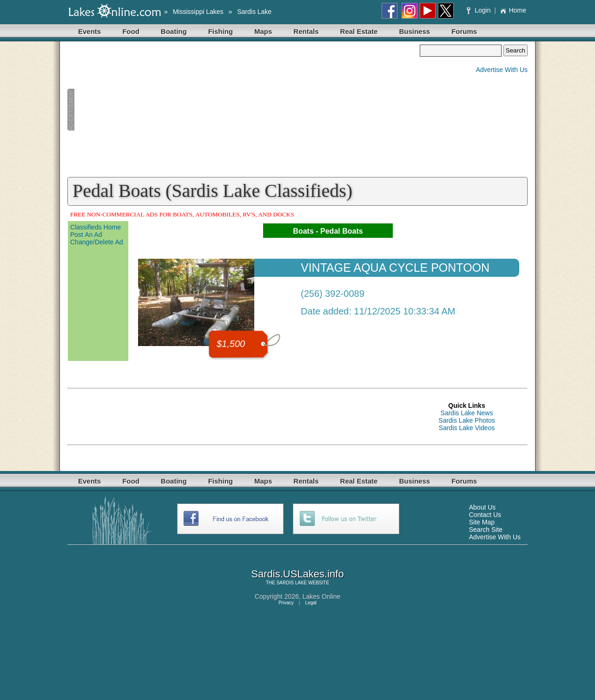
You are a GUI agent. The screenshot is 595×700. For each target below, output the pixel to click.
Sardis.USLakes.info (297, 574)
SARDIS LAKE (292, 583)
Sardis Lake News (467, 413)
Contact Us (485, 515)
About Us (483, 507)
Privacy (286, 603)
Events (89, 31)
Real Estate (359, 31)
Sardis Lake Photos (466, 420)
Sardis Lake (254, 12)
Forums (464, 31)
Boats (303, 231)
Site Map (482, 522)
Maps (263, 31)
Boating (174, 31)
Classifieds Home (96, 227)
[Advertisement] (244, 110)
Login (479, 10)
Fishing (221, 31)
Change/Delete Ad (97, 242)
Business (414, 31)
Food (131, 31)
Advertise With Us (502, 70)
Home (513, 10)
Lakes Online (322, 596)
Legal (311, 603)
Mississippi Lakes (198, 12)
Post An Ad (86, 235)
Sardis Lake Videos (467, 428)
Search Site (486, 530)
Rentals (306, 31)
